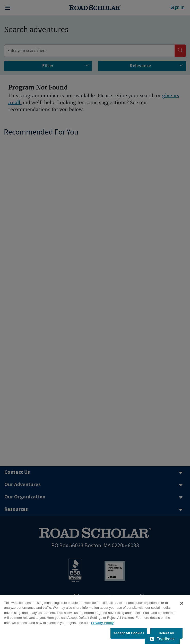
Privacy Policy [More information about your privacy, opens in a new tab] (102, 623)
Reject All (166, 633)
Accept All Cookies (129, 633)
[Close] (182, 603)
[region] (95, 620)
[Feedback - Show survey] (162, 639)
